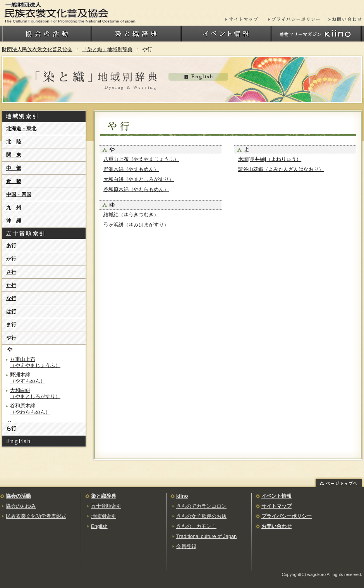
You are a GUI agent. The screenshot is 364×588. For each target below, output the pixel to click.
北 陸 (14, 142)
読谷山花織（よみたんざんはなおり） (281, 169)
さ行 (11, 272)
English (99, 526)
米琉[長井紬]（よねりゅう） (270, 159)
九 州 (14, 208)
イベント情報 (276, 496)
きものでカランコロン (201, 506)
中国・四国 (19, 194)
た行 (11, 285)
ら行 (11, 428)
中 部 (14, 168)
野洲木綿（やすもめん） (131, 169)
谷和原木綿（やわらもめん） (136, 189)
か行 (11, 259)
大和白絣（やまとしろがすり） (139, 179)
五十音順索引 (106, 506)
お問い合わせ (276, 526)
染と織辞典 (104, 496)
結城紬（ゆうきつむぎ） (131, 215)
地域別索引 (104, 516)
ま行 (11, 325)
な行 (11, 298)
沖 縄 (14, 221)
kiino (182, 496)
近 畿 (14, 181)
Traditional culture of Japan (206, 536)
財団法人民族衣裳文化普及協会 (37, 49)
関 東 (14, 155)
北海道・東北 (21, 128)
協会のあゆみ (21, 506)
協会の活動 (18, 496)
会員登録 (186, 546)
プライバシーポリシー (287, 516)
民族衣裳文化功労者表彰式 (36, 516)
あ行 (11, 246)
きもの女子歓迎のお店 (201, 516)
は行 (11, 311)
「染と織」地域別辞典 (107, 49)
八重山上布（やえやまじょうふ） (141, 159)
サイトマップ (276, 506)
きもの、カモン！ (196, 526)
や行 (11, 338)
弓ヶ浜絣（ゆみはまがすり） (136, 225)
